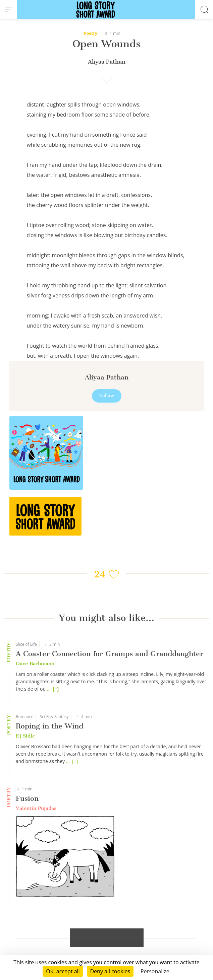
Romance (24, 717)
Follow (107, 396)
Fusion (27, 798)
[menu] (8, 9)
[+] (56, 689)
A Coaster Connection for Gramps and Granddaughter (110, 654)
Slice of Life (26, 644)
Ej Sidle (25, 736)
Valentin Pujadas (36, 808)
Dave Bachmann (35, 663)
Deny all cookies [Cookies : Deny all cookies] (110, 971)
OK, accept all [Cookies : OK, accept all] (63, 971)
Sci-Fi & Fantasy (54, 717)
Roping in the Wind (49, 726)
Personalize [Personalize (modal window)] (155, 971)
